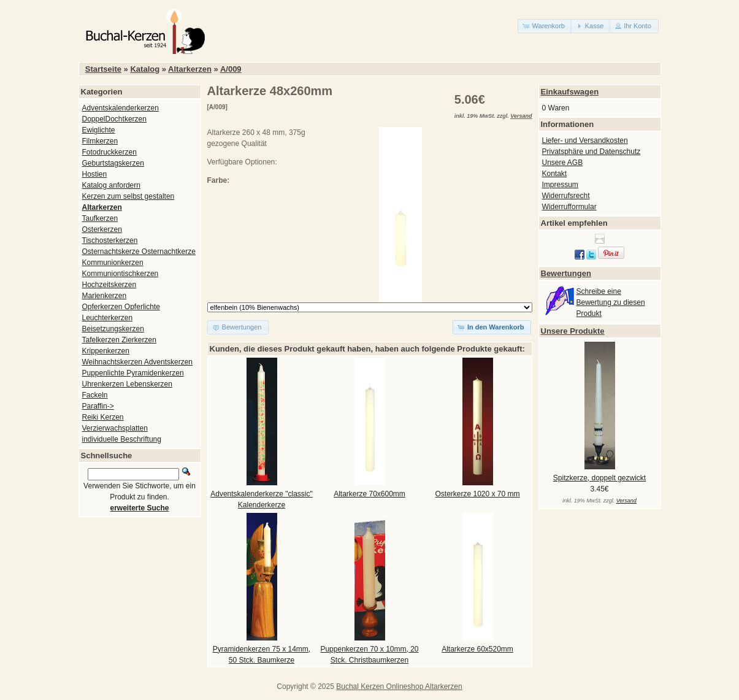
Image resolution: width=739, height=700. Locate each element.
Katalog (145, 69)
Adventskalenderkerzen (121, 108)
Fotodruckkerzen (109, 152)
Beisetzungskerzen (113, 329)
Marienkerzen (105, 296)
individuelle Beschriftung (122, 439)
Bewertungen (566, 273)
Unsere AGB (563, 163)
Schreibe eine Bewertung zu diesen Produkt (611, 302)
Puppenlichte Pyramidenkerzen (133, 373)
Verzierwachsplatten (115, 428)
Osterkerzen (102, 229)
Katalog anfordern (111, 185)
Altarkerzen (190, 69)
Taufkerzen (100, 218)
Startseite (103, 69)
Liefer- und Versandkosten (585, 140)
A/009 (231, 69)
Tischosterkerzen (110, 240)
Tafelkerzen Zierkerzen (119, 340)
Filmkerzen (100, 141)
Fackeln (95, 395)
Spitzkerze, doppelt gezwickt (599, 478)
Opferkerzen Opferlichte (121, 307)
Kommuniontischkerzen (121, 274)
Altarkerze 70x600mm (369, 494)
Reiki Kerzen (103, 417)
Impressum (560, 185)
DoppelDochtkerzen (114, 119)
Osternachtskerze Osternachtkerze (139, 252)
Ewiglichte (99, 130)
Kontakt (555, 174)
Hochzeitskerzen (109, 285)
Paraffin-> (98, 406)
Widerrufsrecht (566, 196)
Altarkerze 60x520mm (477, 649)
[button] (545, 26)
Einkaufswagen (570, 92)
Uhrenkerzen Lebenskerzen (127, 384)
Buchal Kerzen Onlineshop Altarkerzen (399, 687)
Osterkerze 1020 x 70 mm (477, 494)
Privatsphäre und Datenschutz (592, 152)
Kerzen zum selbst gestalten (128, 196)
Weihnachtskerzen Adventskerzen (138, 362)
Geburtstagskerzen (113, 163)
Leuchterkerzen (108, 318)
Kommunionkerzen (113, 263)
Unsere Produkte (573, 331)
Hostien (95, 174)
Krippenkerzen (106, 351)
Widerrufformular (569, 207)
